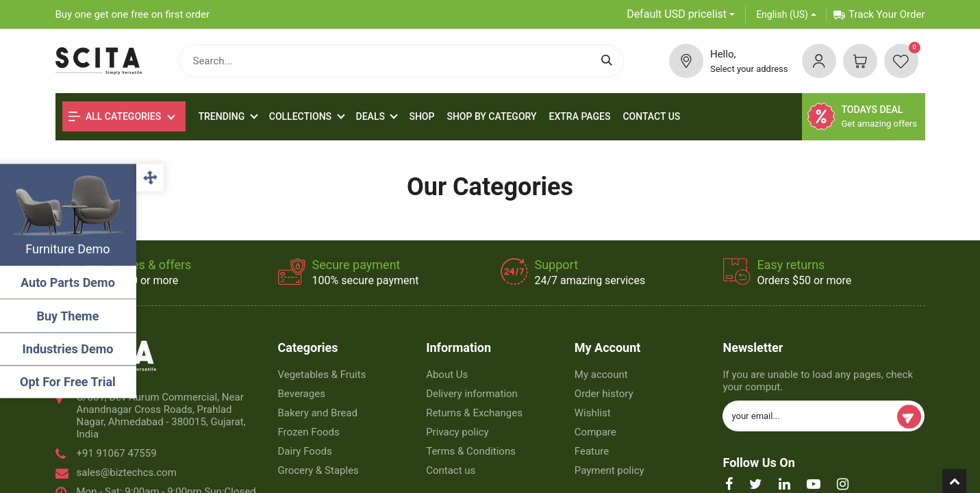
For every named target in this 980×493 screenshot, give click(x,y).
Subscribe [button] (909, 417)
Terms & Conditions (471, 451)
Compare (595, 432)
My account (601, 375)
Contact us (451, 470)
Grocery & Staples (318, 470)
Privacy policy (457, 432)
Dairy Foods (305, 451)
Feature (592, 451)
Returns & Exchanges (474, 413)
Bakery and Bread (318, 413)
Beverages (302, 394)
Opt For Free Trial (68, 382)
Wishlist (593, 413)
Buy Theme (69, 316)
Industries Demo (69, 349)
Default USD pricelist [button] (677, 14)
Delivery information (472, 394)
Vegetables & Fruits (322, 375)
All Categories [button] (115, 116)
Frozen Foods (309, 432)
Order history (604, 394)
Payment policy (610, 470)
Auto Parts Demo (68, 282)
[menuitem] (422, 117)
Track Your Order (879, 14)
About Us (447, 375)
